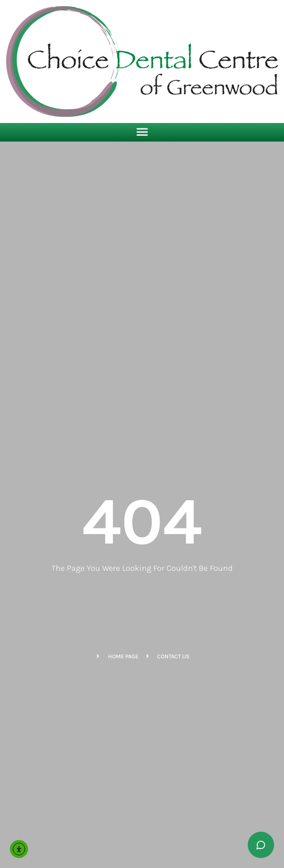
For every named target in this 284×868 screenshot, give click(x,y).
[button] (142, 132)
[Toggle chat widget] (261, 845)
